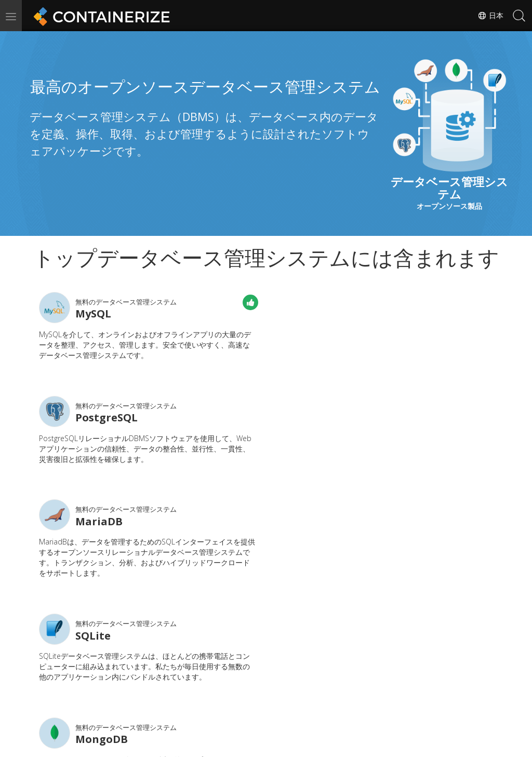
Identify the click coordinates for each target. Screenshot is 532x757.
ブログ (136, 706)
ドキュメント (221, 690)
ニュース (288, 690)
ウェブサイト (221, 706)
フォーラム (367, 690)
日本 (490, 16)
